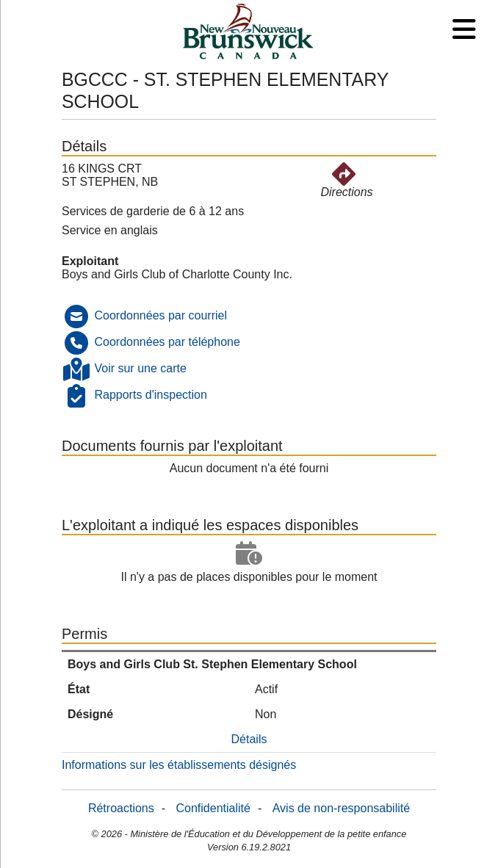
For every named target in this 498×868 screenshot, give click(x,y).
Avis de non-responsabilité (341, 808)
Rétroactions (121, 808)
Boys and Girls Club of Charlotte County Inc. (177, 274)
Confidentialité (213, 808)
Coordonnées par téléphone (167, 342)
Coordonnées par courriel (160, 315)
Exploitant (90, 261)
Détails (249, 739)
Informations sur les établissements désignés (179, 765)
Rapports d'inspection (150, 395)
